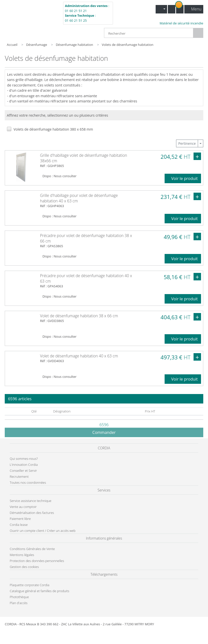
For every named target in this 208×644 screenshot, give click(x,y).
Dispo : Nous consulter (59, 176)
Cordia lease (19, 525)
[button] (161, 9)
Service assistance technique (31, 501)
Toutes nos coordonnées (28, 483)
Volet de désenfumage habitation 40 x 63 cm (79, 356)
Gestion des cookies (24, 567)
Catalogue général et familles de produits (40, 591)
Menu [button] (194, 9)
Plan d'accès (19, 603)
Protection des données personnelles (37, 561)
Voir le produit (183, 178)
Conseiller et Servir (23, 471)
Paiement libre (20, 519)
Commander (104, 432)
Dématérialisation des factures (32, 513)
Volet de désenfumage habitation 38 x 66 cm (79, 316)
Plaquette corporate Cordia (30, 585)
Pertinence (187, 143)
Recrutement (19, 477)
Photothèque (19, 597)
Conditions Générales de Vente (32, 549)
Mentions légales (22, 555)
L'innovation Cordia (24, 465)
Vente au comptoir (23, 507)
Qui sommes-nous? (24, 459)
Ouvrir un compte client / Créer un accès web (43, 531)
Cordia (31, 14)
